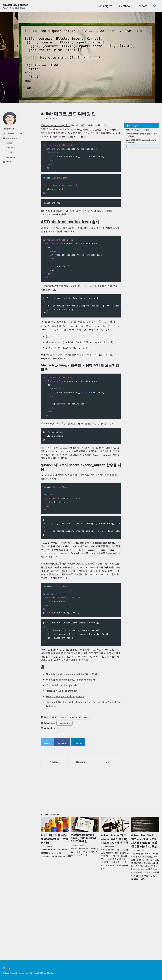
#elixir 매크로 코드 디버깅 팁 (68, 114)
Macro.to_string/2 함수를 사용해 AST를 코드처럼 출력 (140, 137)
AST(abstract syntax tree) (66, 230)
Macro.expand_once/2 (82, 610)
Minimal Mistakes (53, 973)
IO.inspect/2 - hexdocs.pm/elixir (65, 748)
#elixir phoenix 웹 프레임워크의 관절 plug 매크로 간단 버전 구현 (115, 902)
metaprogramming (79, 780)
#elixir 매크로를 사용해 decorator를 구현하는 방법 (54, 902)
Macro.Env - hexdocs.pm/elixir (65, 753)
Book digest (104, 6)
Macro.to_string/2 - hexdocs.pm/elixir (69, 759)
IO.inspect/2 (48, 297)
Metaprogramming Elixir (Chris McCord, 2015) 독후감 (84, 901)
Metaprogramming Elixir (56, 126)
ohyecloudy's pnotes (17, 6)
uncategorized (64, 786)
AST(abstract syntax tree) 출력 (139, 131)
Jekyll (41, 973)
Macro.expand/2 (51, 610)
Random (141, 6)
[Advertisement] (100, 854)
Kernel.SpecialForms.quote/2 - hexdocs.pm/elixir (76, 742)
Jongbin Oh (10, 129)
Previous (54, 823)
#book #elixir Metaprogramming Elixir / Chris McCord (79, 737)
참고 (128, 150)
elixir (54, 780)
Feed (7, 968)
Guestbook (123, 6)
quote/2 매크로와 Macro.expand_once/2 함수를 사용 (141, 144)
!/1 (66, 373)
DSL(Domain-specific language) (60, 130)
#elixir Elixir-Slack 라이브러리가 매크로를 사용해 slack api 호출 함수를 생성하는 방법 (144, 904)
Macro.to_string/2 (52, 445)
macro (63, 780)
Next (107, 823)
